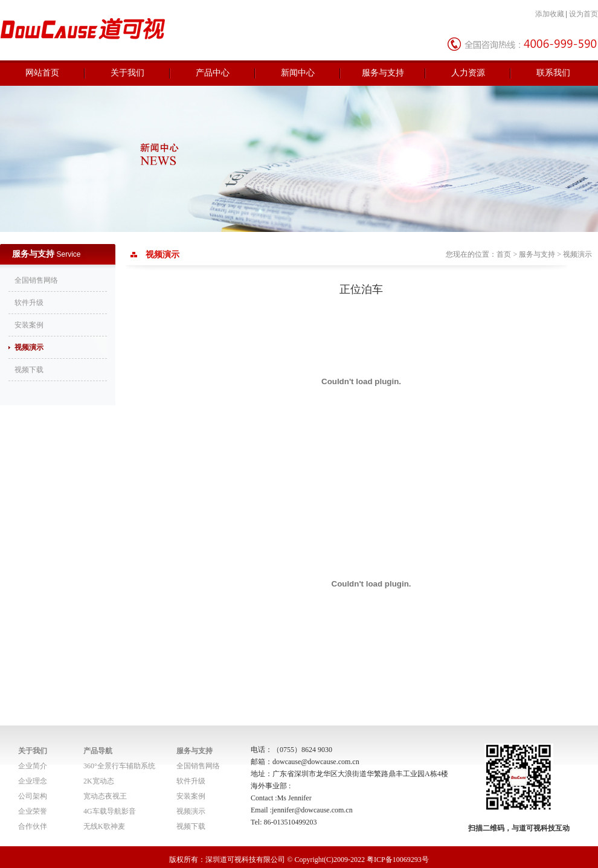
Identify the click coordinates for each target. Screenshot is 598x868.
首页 (504, 254)
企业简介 (33, 766)
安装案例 (29, 325)
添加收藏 (550, 14)
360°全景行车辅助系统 (119, 766)
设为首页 (584, 14)
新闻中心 (298, 73)
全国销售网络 (36, 280)
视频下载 (29, 370)
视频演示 (29, 347)
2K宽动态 (99, 781)
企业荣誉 (33, 811)
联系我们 (553, 73)
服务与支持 (383, 73)
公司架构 (33, 796)
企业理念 (33, 781)
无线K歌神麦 (104, 826)
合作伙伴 (33, 826)
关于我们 (127, 73)
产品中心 (213, 73)
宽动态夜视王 (105, 796)
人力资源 (468, 73)
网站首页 (42, 73)
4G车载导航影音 (110, 811)
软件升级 (29, 303)
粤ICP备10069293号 (398, 860)
